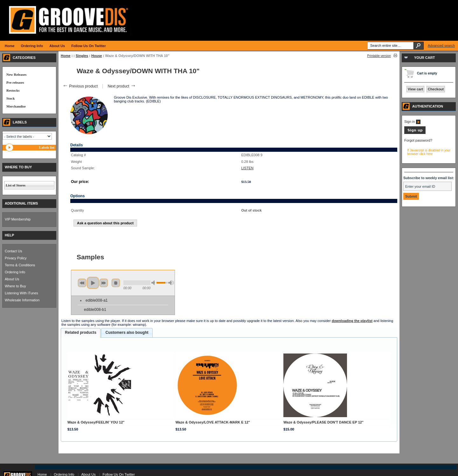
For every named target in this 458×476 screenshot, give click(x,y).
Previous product (80, 86)
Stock (10, 98)
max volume (171, 283)
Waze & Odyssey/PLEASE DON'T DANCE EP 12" (323, 422)
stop (116, 283)
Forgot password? (418, 140)
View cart (415, 89)
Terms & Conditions (20, 265)
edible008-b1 (95, 310)
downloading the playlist (352, 321)
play (93, 283)
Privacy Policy (16, 258)
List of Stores (16, 185)
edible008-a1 (97, 300)
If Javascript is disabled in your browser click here (429, 152)
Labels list (47, 147)
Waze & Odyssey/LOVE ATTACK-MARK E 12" (213, 422)
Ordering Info (15, 272)
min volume (154, 283)
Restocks (13, 90)
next (104, 283)
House (97, 56)
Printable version (379, 56)
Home (66, 56)
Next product (122, 86)
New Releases (16, 74)
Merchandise (16, 106)
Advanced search (441, 45)
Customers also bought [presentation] (127, 332)
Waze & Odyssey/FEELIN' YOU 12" (96, 422)
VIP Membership (18, 219)
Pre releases (15, 82)
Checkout (436, 89)
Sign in (412, 122)
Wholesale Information (22, 300)
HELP (9, 235)
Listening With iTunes (21, 293)
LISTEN (247, 168)
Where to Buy (15, 286)
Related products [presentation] (81, 332)
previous (82, 283)
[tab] (81, 333)
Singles (82, 56)
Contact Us (13, 251)
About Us (12, 279)
